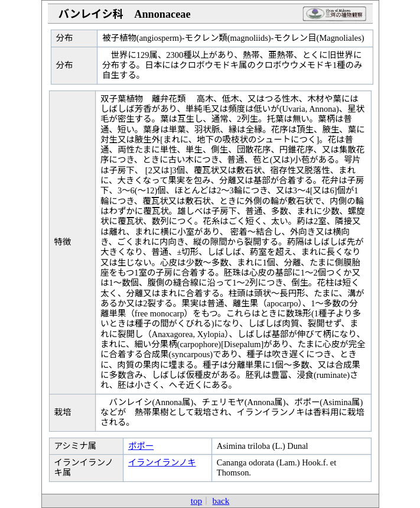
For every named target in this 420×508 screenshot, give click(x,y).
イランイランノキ (162, 462)
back (221, 501)
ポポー (141, 446)
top (196, 501)
